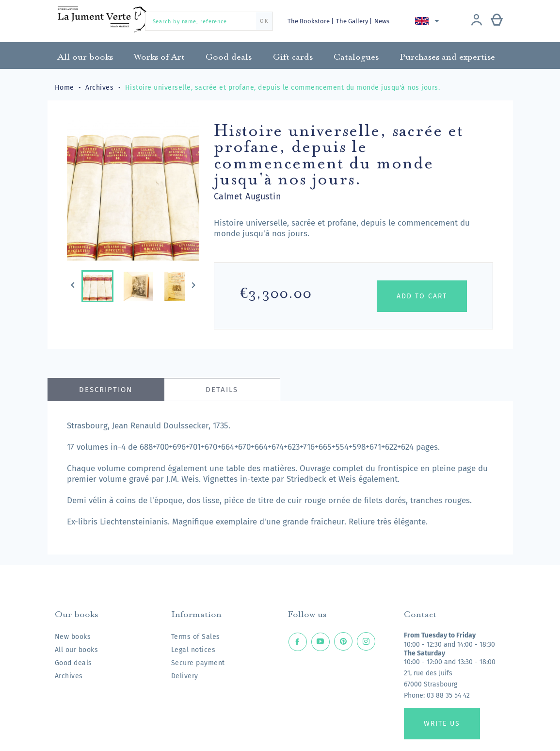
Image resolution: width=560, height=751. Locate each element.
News (382, 21)
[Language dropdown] (429, 21)
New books (73, 637)
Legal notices (193, 650)
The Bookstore (309, 21)
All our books (77, 650)
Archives (69, 676)
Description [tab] (106, 390)
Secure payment (198, 663)
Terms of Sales (196, 637)
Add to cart (422, 296)
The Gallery (353, 21)
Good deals (73, 663)
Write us (442, 724)
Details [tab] (222, 390)
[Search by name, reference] (209, 21)
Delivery (185, 676)
